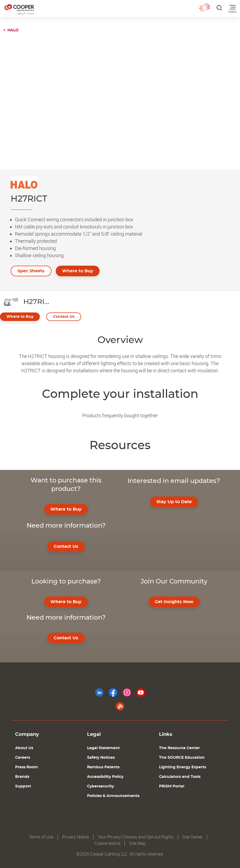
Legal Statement (103, 748)
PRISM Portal (172, 786)
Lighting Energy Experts (183, 767)
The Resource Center (179, 748)
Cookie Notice (107, 843)
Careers (23, 758)
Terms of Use (41, 837)
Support (23, 786)
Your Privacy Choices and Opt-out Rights (136, 837)
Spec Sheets (31, 271)
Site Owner (192, 837)
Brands (22, 777)
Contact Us (64, 317)
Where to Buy (78, 271)
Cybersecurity (100, 786)
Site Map (137, 843)
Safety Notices (101, 758)
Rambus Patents (103, 767)
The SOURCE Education (182, 758)
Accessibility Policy (105, 777)
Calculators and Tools (180, 777)
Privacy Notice (76, 837)
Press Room (27, 767)
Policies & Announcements (113, 796)
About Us (24, 748)
